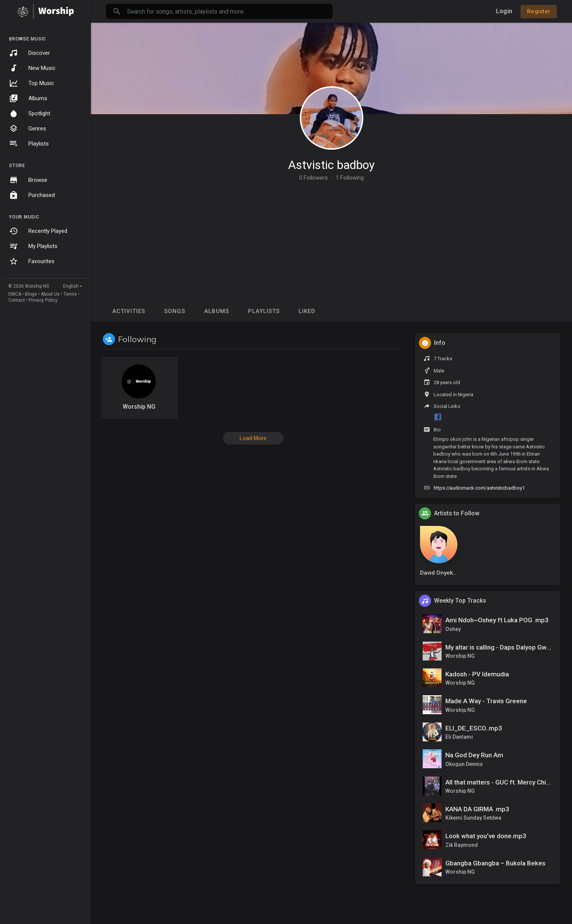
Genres (28, 129)
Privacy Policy (43, 300)
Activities (129, 311)
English (71, 286)
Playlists (29, 144)
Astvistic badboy (331, 165)
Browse (28, 180)
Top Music (32, 83)
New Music (32, 68)
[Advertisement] (332, 237)
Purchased (32, 195)
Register (539, 11)
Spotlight (30, 113)
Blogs (31, 294)
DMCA (15, 294)
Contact (17, 300)
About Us (50, 294)
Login (504, 11)
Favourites (32, 261)
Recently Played (38, 231)
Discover (29, 53)
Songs (175, 311)
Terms (70, 294)
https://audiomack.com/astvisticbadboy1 (479, 488)
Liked (307, 311)
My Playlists (33, 246)
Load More (253, 438)
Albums (28, 98)
